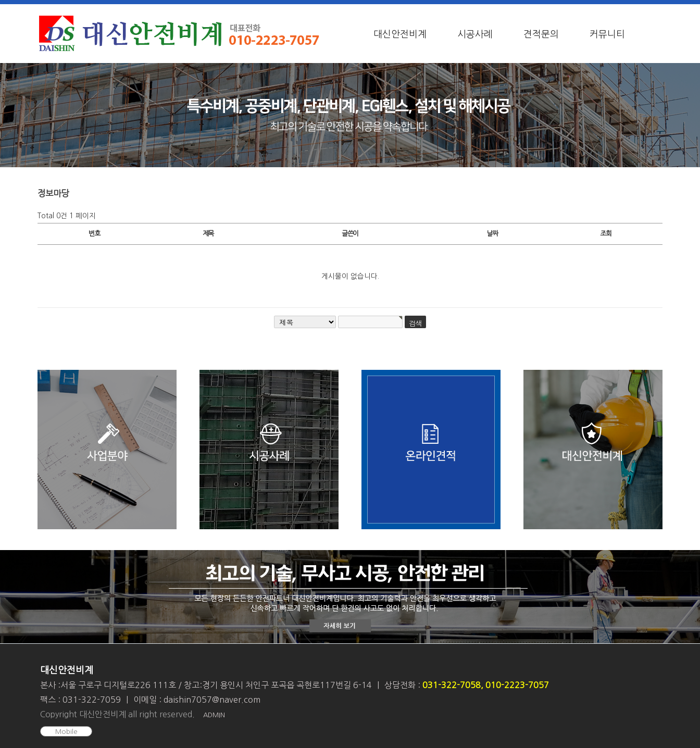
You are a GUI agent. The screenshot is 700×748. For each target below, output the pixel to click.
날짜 (492, 234)
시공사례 (475, 34)
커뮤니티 (607, 34)
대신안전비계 (400, 34)
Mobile (66, 732)
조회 (605, 234)
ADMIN (214, 715)
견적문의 (541, 34)
